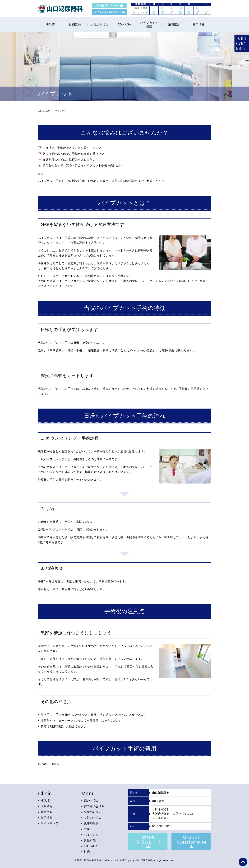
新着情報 (47, 812)
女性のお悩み (100, 24)
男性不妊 (90, 840)
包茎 (87, 829)
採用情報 (199, 24)
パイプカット (93, 835)
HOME (50, 24)
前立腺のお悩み (94, 806)
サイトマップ (50, 823)
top (243, 862)
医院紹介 (174, 24)
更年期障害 (91, 823)
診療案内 (75, 24)
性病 (87, 852)
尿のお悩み (91, 801)
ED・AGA (124, 24)
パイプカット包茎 (149, 24)
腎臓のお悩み (93, 812)
